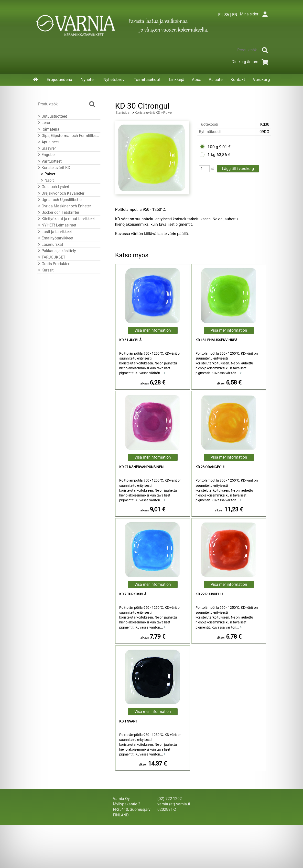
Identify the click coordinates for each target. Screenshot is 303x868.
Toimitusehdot (147, 79)
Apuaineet (48, 142)
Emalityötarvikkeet (55, 238)
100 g (213, 147)
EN (235, 15)
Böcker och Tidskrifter (58, 212)
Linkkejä (177, 79)
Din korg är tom (251, 62)
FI (220, 15)
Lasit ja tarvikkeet (54, 232)
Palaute (216, 79)
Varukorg (261, 79)
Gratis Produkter (53, 264)
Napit (47, 180)
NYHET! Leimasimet (56, 225)
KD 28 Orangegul (211, 467)
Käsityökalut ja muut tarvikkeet (66, 219)
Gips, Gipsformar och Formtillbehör (68, 136)
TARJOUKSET (51, 257)
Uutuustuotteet (52, 116)
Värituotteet (49, 161)
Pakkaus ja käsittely (56, 251)
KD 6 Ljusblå (130, 340)
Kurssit (45, 270)
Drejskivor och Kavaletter (60, 193)
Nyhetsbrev (114, 79)
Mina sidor (255, 14)
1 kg (211, 155)
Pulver (47, 174)
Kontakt (238, 79)
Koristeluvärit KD (54, 168)
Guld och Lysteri (53, 187)
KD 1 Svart (128, 721)
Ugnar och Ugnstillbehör (60, 200)
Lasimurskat (50, 244)
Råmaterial (49, 129)
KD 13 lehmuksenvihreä (216, 340)
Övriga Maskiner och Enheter (64, 206)
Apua (197, 79)
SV (227, 15)
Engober (46, 155)
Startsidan (124, 113)
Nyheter (88, 79)
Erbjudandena (59, 79)
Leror (43, 123)
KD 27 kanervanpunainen (141, 467)
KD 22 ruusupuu (209, 594)
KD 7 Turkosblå (133, 594)
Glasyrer (46, 148)
